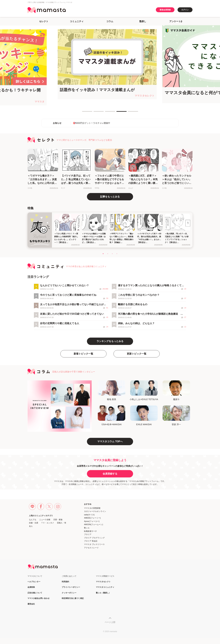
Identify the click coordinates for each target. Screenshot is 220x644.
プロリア (88, 534)
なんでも (33, 520)
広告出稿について (35, 593)
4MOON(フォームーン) (94, 524)
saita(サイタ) (89, 515)
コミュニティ (77, 21)
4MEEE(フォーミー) (92, 518)
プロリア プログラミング (94, 538)
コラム (110, 21)
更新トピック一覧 (137, 354)
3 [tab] (106, 113)
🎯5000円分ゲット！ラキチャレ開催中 (92, 123)
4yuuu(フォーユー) (92, 521)
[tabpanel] (110, 64)
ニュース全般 (45, 520)
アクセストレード (91, 548)
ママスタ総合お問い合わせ (38, 598)
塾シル (87, 528)
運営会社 (31, 604)
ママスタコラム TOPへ (110, 441)
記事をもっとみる (110, 197)
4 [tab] (118, 113)
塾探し (143, 21)
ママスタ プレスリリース (94, 544)
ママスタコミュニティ (105, 587)
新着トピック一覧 (83, 354)
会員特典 (31, 587)
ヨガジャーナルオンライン (95, 511)
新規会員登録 (165, 10)
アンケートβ (176, 21)
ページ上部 (110, 622)
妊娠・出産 (34, 523)
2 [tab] (95, 113)
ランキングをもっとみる (110, 341)
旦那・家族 (58, 520)
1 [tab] (84, 113)
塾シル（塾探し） (103, 593)
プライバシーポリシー (71, 587)
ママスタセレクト (103, 582)
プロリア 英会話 (91, 541)
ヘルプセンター (34, 582)
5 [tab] (129, 113)
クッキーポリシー (69, 593)
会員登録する (110, 474)
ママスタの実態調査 (92, 508)
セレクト (44, 21)
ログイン (185, 10)
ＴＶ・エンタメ (48, 523)
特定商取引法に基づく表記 (73, 598)
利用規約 (65, 582)
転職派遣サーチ (90, 531)
